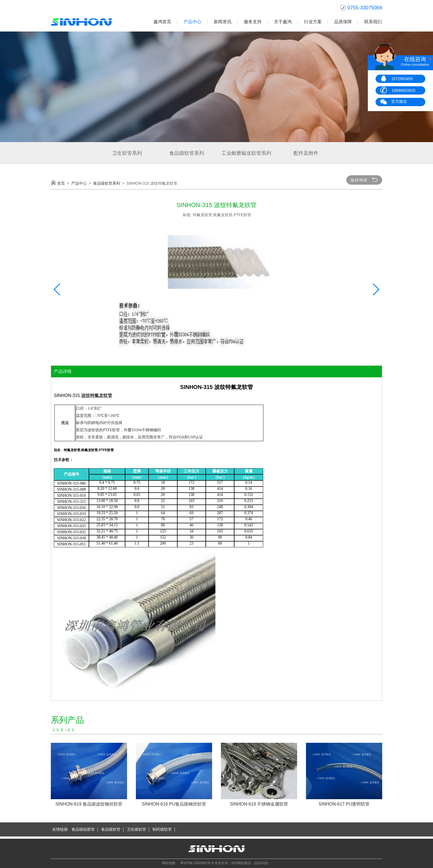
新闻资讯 (223, 22)
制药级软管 (162, 829)
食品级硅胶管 (83, 829)
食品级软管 (111, 829)
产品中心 (192, 22)
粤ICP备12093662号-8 (197, 863)
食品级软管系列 (187, 153)
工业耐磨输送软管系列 (246, 153)
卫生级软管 (136, 829)
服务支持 (253, 22)
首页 (61, 183)
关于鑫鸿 (283, 22)
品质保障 (343, 22)
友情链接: (60, 829)
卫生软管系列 (127, 153)
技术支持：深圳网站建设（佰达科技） (243, 863)
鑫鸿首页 (162, 22)
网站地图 (169, 863)
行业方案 (313, 22)
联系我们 (373, 22)
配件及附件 (306, 153)
